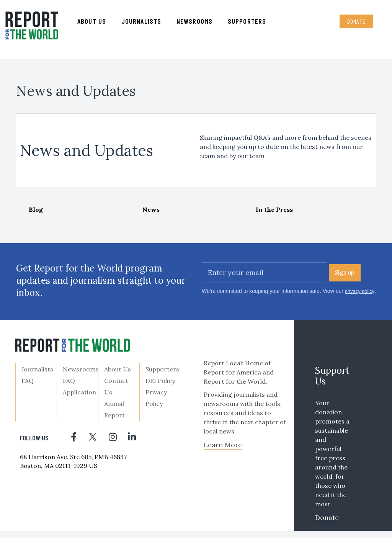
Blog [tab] (36, 214)
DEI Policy (160, 388)
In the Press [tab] (274, 214)
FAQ (28, 388)
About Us (118, 376)
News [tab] (151, 214)
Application (79, 399)
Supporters (248, 23)
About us (93, 23)
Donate (354, 24)
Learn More (223, 452)
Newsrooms (196, 23)
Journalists (143, 23)
